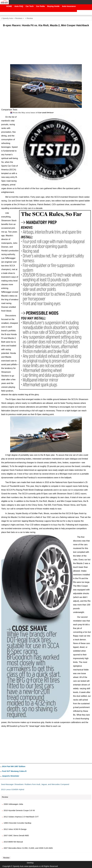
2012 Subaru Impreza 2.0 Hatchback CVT (21, 817)
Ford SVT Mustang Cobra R (14, 771)
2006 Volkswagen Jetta (13, 804)
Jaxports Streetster (11, 776)
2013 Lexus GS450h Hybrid (13, 789)
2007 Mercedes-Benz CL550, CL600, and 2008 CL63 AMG (28, 848)
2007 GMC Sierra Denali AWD (16, 835)
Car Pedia (40, 6)
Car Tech (30, 6)
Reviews (19, 18)
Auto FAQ (19, 6)
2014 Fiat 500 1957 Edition (14, 766)
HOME (9, 6)
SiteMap (30, 863)
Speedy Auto (8, 18)
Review (30, 18)
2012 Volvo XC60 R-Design (15, 829)
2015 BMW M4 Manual (13, 842)
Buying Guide (53, 6)
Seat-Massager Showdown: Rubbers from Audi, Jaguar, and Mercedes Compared (35, 784)
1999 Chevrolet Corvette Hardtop (17, 823)
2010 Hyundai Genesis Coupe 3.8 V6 (19, 810)
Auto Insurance (69, 6)
